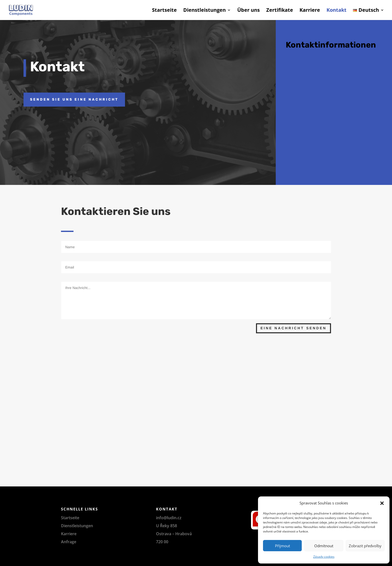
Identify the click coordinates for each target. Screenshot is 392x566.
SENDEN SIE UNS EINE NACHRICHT (74, 99)
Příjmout (282, 546)
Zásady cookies (324, 557)
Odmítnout (324, 546)
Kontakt (336, 11)
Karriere (310, 11)
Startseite (164, 11)
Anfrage (69, 542)
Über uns (248, 11)
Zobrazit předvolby (365, 546)
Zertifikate (280, 11)
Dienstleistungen (204, 11)
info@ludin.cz (169, 518)
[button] (382, 503)
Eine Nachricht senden (293, 328)
